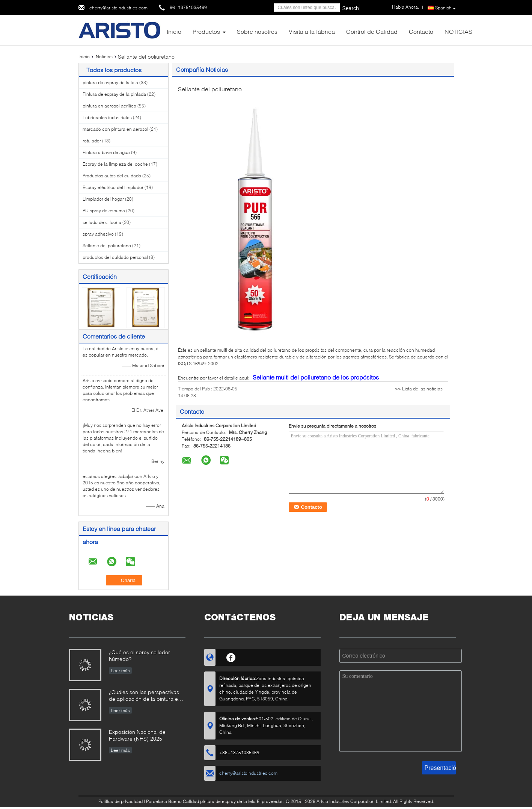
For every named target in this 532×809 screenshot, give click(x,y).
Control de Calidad (372, 31)
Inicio (174, 31)
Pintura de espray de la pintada (114, 94)
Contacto (421, 31)
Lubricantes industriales (107, 117)
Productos (206, 31)
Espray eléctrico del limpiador (113, 187)
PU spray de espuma (104, 211)
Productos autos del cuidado (112, 176)
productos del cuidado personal (115, 257)
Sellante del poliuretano (107, 246)
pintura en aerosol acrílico (109, 106)
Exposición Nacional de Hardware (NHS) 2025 (137, 735)
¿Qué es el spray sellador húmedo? (139, 656)
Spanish (445, 8)
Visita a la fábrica (312, 31)
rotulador (92, 141)
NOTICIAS (458, 31)
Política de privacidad (121, 801)
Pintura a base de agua (106, 152)
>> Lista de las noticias (419, 389)
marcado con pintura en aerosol (115, 129)
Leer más (120, 671)
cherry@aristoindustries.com (118, 8)
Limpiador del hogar (103, 199)
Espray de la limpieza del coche (115, 164)
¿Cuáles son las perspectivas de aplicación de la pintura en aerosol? (145, 696)
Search (351, 8)
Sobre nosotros (257, 31)
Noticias (104, 57)
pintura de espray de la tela (110, 82)
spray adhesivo (98, 234)
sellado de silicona (102, 222)
